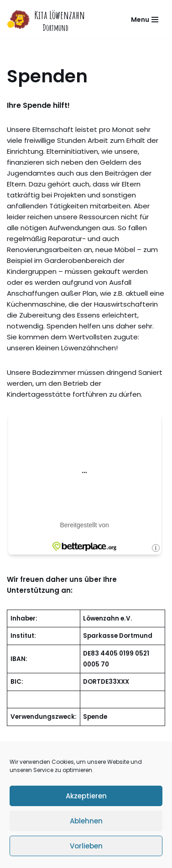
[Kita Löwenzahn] (46, 19)
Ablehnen (86, 821)
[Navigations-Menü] (145, 20)
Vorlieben (86, 846)
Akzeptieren (86, 796)
